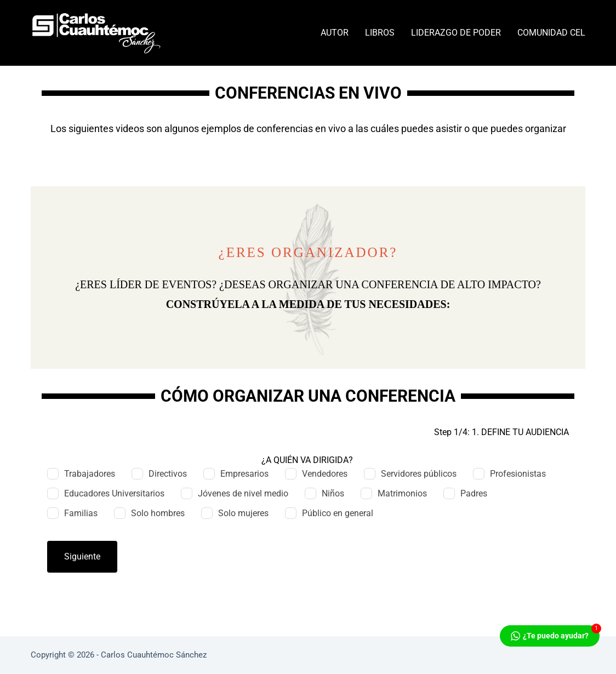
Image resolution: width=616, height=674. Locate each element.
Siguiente (82, 556)
